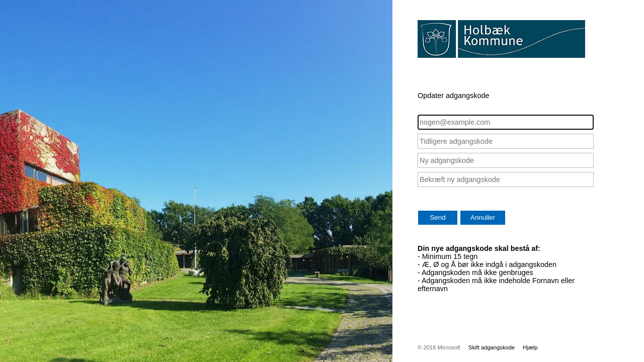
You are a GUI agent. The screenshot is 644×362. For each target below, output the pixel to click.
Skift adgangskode (492, 347)
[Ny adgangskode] (506, 160)
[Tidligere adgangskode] (506, 141)
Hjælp (530, 347)
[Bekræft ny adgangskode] (506, 179)
